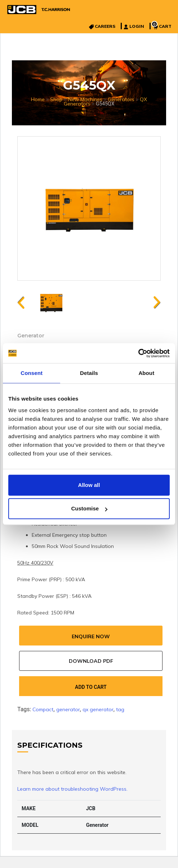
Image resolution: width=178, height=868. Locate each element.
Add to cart (91, 687)
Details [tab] (89, 373)
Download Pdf (91, 661)
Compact (43, 709)
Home (38, 99)
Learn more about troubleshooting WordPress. (72, 789)
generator (68, 709)
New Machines (85, 99)
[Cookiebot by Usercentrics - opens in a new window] (138, 353)
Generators (121, 99)
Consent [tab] (32, 373)
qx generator (98, 709)
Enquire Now (91, 636)
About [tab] (146, 373)
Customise (89, 508)
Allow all (89, 485)
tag (120, 709)
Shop (56, 99)
